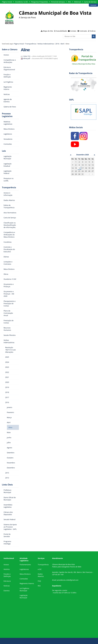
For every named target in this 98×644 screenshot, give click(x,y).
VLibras (93, 31)
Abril (62, 44)
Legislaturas (24, 569)
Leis (4, 151)
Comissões (24, 579)
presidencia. (61, 580)
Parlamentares (25, 565)
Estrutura (7, 581)
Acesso (6, 565)
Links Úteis (7, 485)
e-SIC (40, 569)
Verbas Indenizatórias (46, 44)
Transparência (31, 44)
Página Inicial (7, 2)
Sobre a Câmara (10, 50)
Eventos (7, 591)
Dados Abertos (41, 575)
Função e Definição (7, 575)
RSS (69, 2)
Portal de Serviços (58, 2)
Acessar (93, 5)
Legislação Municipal (24, 596)
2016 (57, 44)
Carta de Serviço (90, 2)
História (7, 569)
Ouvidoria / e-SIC (22, 2)
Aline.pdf (26, 58)
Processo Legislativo (7, 115)
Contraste (83, 31)
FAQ (39, 581)
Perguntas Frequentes (39, 2)
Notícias (7, 586)
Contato (73, 31)
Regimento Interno (27, 583)
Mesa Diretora (25, 574)
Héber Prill (27, 56)
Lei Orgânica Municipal (24, 589)
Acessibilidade (61, 31)
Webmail (77, 2)
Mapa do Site (48, 31)
